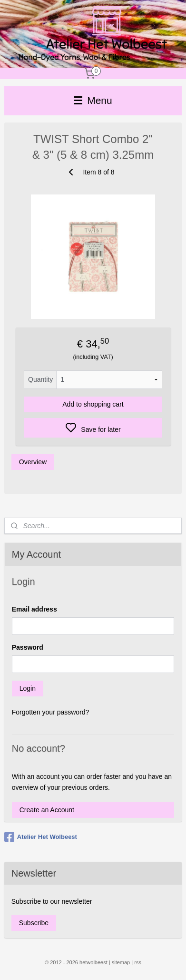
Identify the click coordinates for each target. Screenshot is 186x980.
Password (28, 647)
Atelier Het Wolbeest (41, 837)
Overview (33, 462)
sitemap (121, 962)
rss (138, 962)
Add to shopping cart (93, 404)
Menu (93, 100)
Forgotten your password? (51, 712)
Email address (34, 609)
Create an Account (47, 810)
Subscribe (34, 923)
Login (28, 688)
